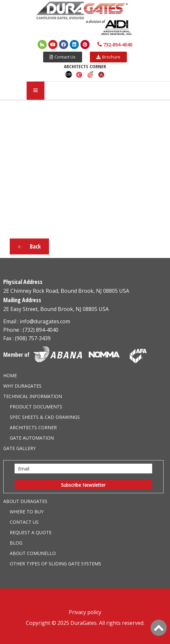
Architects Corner (33, 427)
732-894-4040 (118, 45)
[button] (63, 57)
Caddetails (79, 74)
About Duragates (25, 501)
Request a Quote (31, 532)
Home (10, 375)
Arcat (102, 74)
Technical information (33, 396)
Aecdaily (91, 74)
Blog (16, 543)
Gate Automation (32, 438)
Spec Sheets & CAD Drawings (45, 417)
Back (29, 246)
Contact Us (24, 522)
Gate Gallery (19, 448)
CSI (68, 74)
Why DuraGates (22, 386)
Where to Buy (27, 512)
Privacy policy (85, 612)
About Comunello (33, 553)
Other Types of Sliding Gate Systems (55, 564)
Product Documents (36, 407)
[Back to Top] (159, 628)
